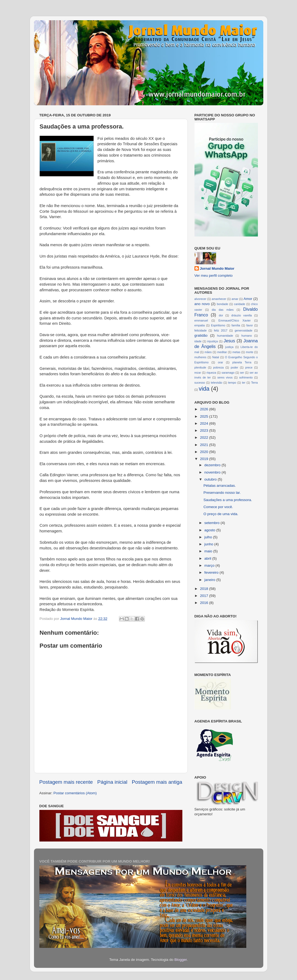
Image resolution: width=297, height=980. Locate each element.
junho (209, 544)
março (210, 565)
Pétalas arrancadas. (220, 486)
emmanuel (201, 320)
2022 (204, 437)
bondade (223, 304)
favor (250, 325)
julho (209, 537)
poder (234, 367)
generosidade (243, 330)
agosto (210, 530)
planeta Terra (242, 362)
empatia (200, 325)
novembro (213, 472)
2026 (204, 409)
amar (235, 299)
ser (242, 373)
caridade (239, 304)
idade (198, 341)
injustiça (212, 341)
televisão (217, 383)
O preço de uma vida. (221, 514)
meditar (222, 352)
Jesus (229, 341)
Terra (255, 383)
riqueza (211, 373)
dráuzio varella (242, 315)
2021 (204, 445)
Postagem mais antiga (157, 782)
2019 (204, 459)
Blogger (180, 960)
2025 (204, 416)
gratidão (201, 335)
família (236, 325)
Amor (248, 299)
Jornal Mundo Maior (217, 268)
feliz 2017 (221, 330)
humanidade (225, 336)
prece (249, 367)
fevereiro (212, 572)
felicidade (201, 330)
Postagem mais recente (66, 782)
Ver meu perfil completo (214, 276)
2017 (204, 596)
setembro (213, 523)
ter (244, 383)
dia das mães (223, 310)
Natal (216, 357)
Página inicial (112, 782)
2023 (204, 430)
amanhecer (219, 299)
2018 (204, 589)
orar (221, 362)
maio (209, 551)
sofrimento (246, 377)
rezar (198, 373)
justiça (229, 347)
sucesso (200, 383)
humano (247, 336)
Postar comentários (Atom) (75, 793)
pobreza (218, 367)
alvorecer (200, 299)
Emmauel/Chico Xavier (235, 320)
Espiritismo (218, 325)
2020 (204, 452)
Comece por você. (218, 507)
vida (204, 389)
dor (221, 315)
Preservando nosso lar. (222, 493)
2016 (204, 603)
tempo (232, 383)
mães (208, 352)
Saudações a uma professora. (228, 500)
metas (236, 352)
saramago (228, 373)
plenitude (200, 367)
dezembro (213, 465)
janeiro (210, 580)
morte (250, 352)
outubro (211, 479)
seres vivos (225, 377)
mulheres (200, 357)
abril (208, 558)
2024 (204, 423)
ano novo (202, 304)
